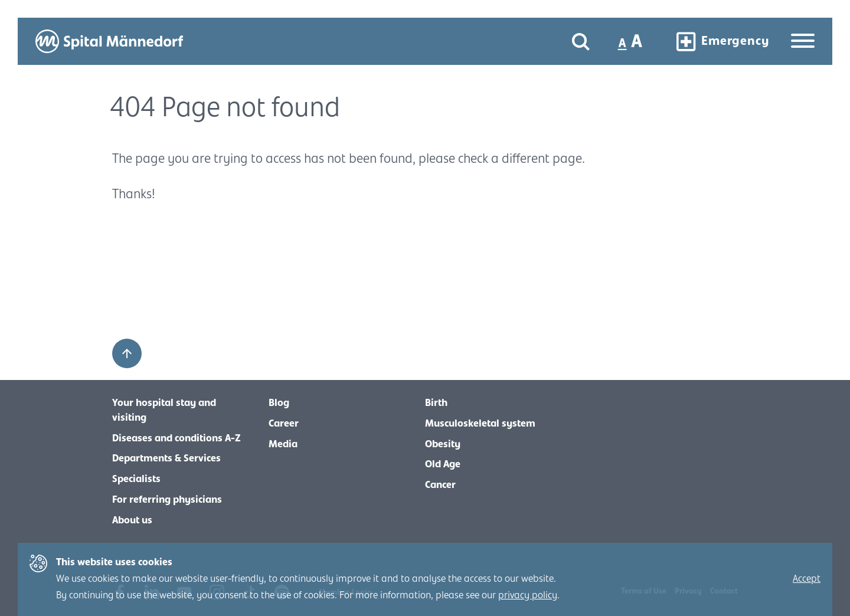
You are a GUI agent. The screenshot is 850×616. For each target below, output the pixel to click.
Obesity (443, 444)
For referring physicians (167, 500)
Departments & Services (166, 458)
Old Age (443, 464)
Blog (279, 403)
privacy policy (528, 595)
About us (132, 520)
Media (283, 444)
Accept (807, 579)
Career (284, 424)
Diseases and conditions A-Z (176, 438)
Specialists (136, 479)
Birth (436, 403)
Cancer (440, 485)
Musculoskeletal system (480, 424)
